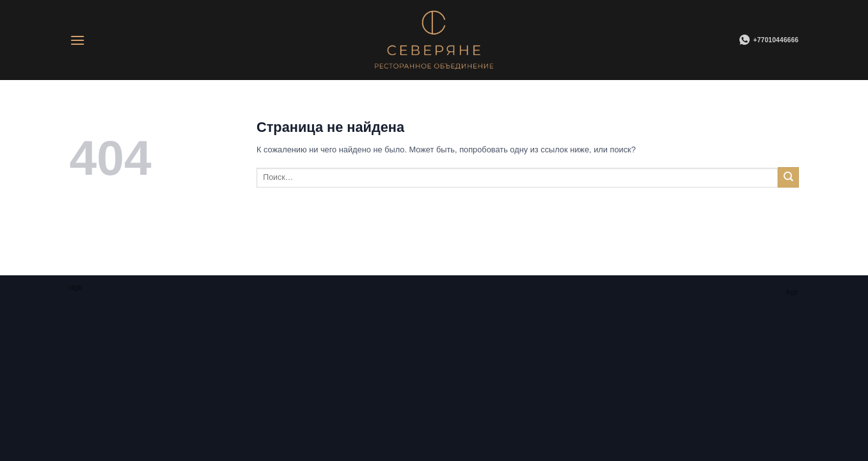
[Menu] (77, 40)
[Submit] (788, 177)
